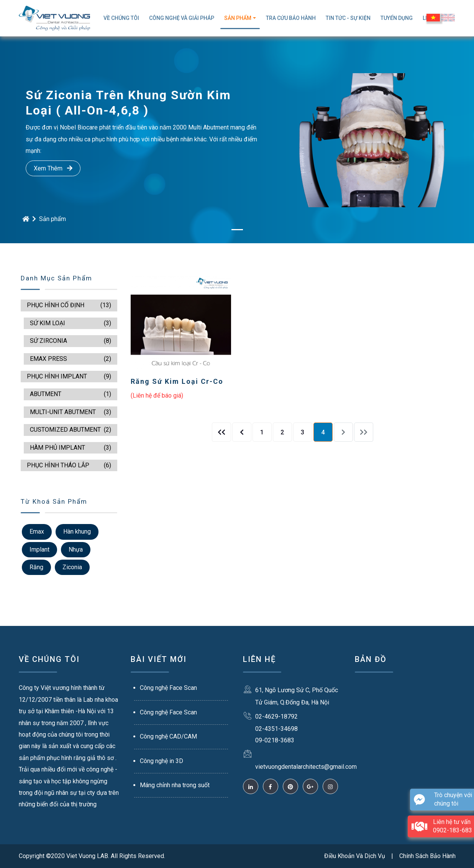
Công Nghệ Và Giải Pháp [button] (182, 18)
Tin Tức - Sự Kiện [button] (348, 18)
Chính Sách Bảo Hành (427, 856)
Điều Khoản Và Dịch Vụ (355, 856)
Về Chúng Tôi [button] (121, 18)
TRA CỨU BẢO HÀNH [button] (291, 18)
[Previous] (221, 432)
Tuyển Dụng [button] (397, 18)
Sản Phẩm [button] (238, 18)
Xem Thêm (53, 168)
